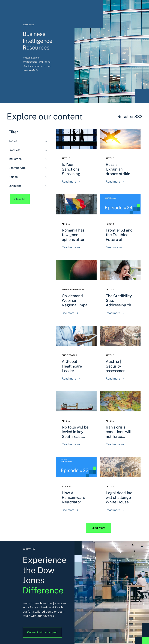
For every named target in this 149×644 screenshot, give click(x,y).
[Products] (28, 150)
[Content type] (28, 168)
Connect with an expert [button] (42, 632)
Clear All (20, 199)
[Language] (28, 186)
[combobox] (28, 141)
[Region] (28, 177)
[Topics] (28, 141)
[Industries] (28, 159)
